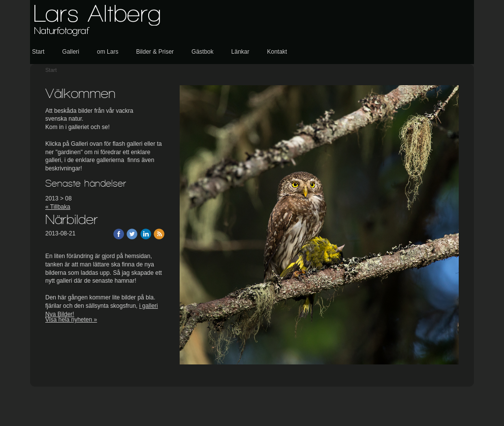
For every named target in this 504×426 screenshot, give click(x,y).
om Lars (108, 52)
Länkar (240, 52)
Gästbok (203, 52)
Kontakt (277, 52)
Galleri (71, 52)
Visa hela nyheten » (71, 320)
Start (38, 52)
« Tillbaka (58, 207)
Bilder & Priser (155, 52)
